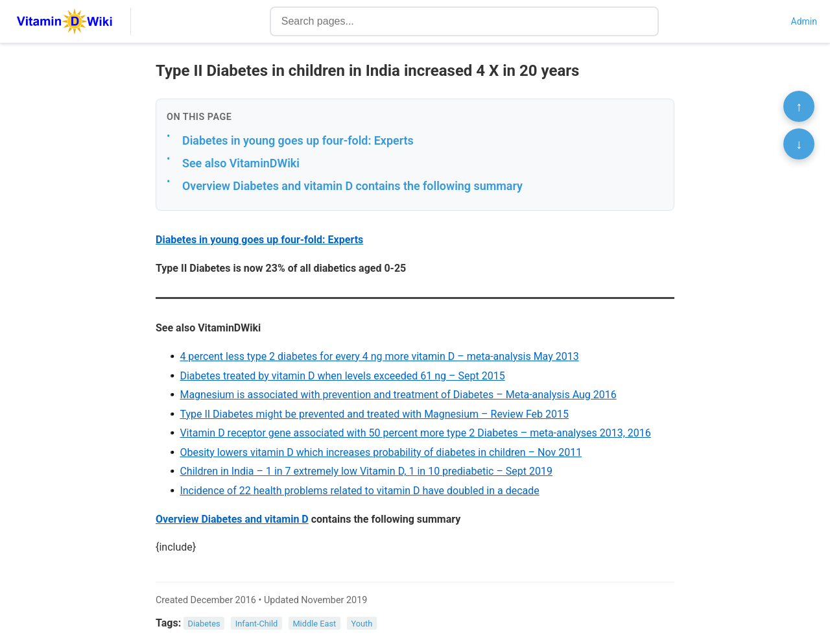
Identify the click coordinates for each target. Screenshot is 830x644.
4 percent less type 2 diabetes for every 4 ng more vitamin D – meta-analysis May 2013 (379, 356)
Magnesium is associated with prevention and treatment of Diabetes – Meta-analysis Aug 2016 (398, 395)
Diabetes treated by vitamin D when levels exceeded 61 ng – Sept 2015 (342, 376)
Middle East (314, 624)
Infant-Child (257, 624)
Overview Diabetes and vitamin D (232, 519)
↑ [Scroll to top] (799, 106)
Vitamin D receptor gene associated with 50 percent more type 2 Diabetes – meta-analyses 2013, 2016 (415, 433)
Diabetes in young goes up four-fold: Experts (298, 140)
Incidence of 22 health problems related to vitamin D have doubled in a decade (359, 491)
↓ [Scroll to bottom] (799, 144)
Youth (362, 624)
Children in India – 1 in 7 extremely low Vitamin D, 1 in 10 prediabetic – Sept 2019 (366, 471)
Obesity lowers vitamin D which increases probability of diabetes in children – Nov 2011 (381, 452)
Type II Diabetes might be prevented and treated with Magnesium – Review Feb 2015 (374, 414)
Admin (804, 21)
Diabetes (204, 624)
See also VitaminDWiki (241, 163)
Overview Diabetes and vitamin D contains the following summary (352, 186)
